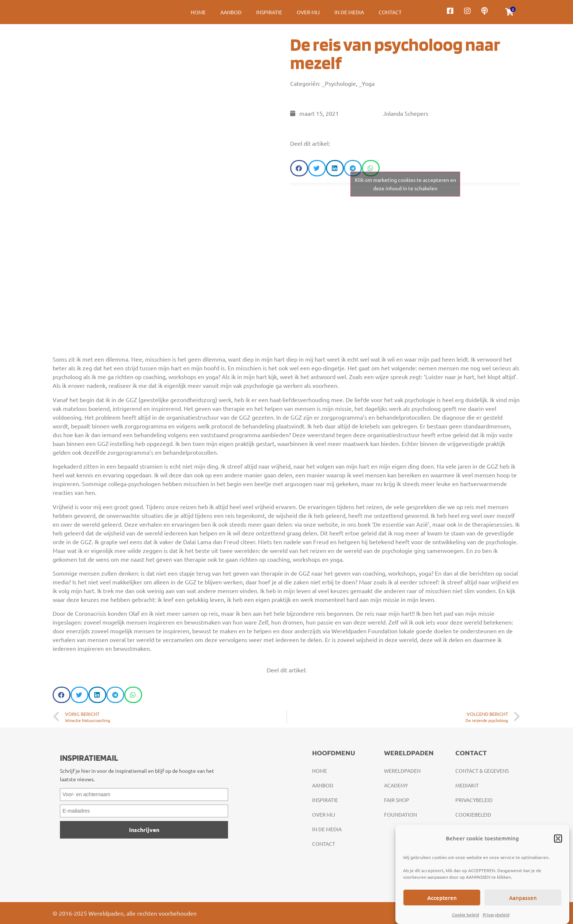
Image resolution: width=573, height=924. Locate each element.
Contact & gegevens (482, 771)
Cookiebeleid (473, 814)
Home (198, 12)
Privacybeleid (496, 915)
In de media (349, 12)
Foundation (401, 814)
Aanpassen (523, 898)
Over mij (308, 12)
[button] (558, 839)
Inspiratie (269, 12)
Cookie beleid (466, 915)
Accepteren (442, 898)
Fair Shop (397, 800)
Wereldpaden (402, 771)
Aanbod (231, 12)
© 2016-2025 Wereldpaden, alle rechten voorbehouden (125, 913)
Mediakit (467, 785)
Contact (390, 12)
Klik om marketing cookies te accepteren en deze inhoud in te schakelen (405, 184)
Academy (396, 785)
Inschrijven (144, 830)
